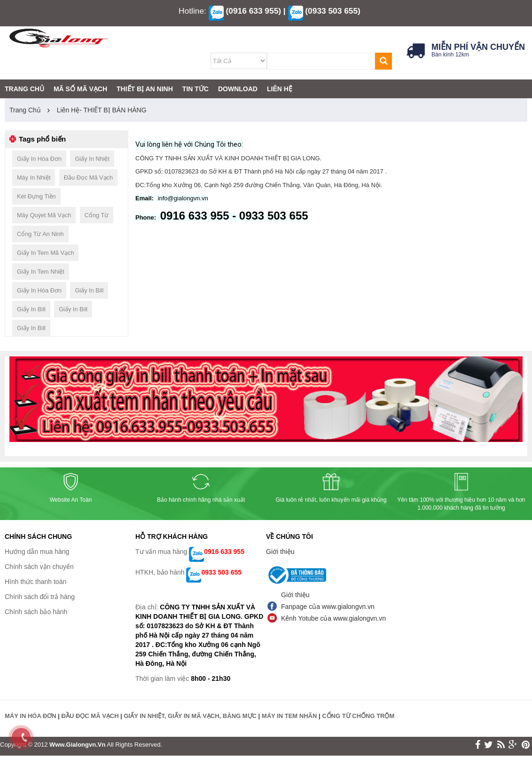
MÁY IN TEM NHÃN (289, 716)
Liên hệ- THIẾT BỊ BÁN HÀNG (102, 110)
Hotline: (192, 11)
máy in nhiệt (34, 177)
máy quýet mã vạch (44, 215)
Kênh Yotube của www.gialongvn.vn (333, 618)
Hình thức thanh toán (35, 582)
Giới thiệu (280, 552)
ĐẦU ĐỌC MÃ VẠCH (90, 716)
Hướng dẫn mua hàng (37, 552)
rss (501, 745)
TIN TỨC (196, 89)
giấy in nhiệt (92, 159)
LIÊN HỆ (280, 89)
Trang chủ (25, 110)
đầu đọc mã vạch (88, 177)
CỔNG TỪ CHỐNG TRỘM (358, 716)
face (478, 745)
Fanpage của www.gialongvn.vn (328, 607)
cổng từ (97, 215)
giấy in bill (89, 290)
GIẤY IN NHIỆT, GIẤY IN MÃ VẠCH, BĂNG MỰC (190, 716)
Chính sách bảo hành (36, 612)
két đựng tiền (36, 196)
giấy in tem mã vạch (45, 253)
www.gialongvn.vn (77, 745)
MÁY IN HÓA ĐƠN (31, 716)
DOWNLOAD (238, 89)
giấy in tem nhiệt (41, 272)
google (513, 745)
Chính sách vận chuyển (39, 567)
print (526, 745)
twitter (489, 745)
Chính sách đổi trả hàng (40, 597)
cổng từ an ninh (40, 234)
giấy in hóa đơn (39, 159)
